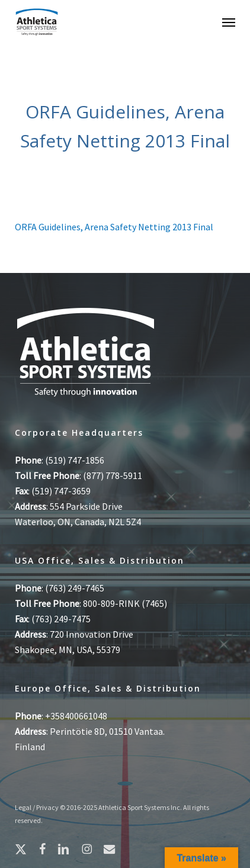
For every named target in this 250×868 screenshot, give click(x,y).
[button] (229, 22)
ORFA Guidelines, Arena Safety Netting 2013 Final (114, 227)
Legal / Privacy (37, 807)
